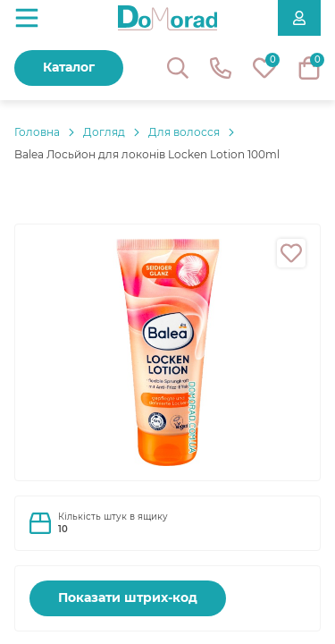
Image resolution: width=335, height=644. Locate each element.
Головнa (37, 132)
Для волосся (184, 132)
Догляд (104, 132)
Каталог (69, 67)
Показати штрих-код (128, 597)
